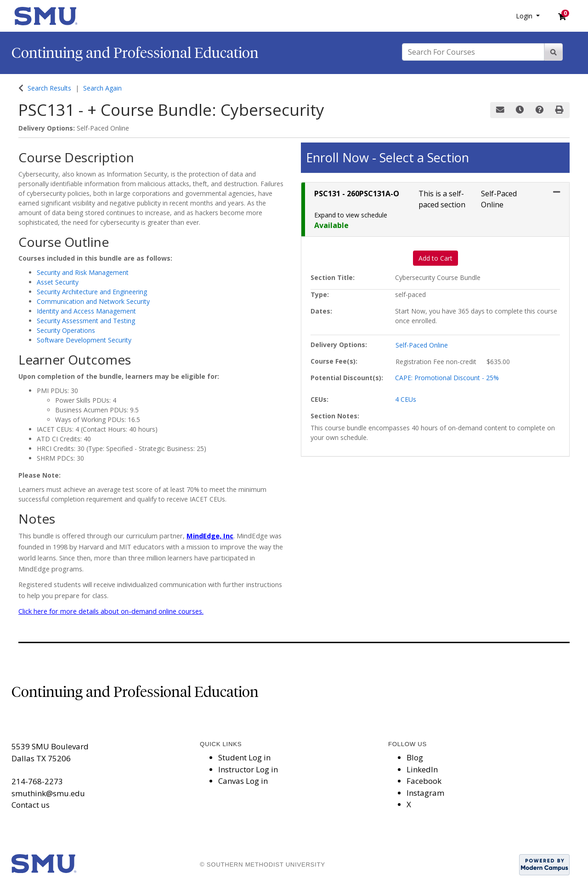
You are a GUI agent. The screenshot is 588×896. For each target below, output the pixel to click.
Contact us (31, 805)
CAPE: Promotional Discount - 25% (447, 378)
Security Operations (66, 330)
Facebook (424, 781)
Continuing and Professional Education (135, 53)
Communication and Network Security (93, 301)
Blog (415, 757)
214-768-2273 (37, 781)
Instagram (425, 793)
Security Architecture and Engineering (92, 292)
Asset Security (58, 282)
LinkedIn (422, 769)
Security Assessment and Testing (86, 321)
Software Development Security (84, 340)
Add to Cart (435, 258)
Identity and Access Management (86, 311)
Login (525, 16)
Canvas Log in (243, 781)
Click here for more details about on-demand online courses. (111, 611)
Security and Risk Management (83, 272)
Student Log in (244, 757)
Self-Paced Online (422, 345)
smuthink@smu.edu (48, 793)
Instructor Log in (248, 769)
